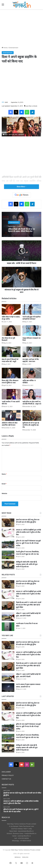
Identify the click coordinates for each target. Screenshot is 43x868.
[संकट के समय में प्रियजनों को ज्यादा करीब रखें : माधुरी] (11, 352)
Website (4, 493)
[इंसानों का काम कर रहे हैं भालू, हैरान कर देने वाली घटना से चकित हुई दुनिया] (8, 523)
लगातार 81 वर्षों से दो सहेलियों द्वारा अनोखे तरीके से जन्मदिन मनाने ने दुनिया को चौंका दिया (28, 532)
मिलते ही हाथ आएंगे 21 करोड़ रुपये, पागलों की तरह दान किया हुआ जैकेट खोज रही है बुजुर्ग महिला (29, 605)
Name (4, 474)
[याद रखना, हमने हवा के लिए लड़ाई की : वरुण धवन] (32, 352)
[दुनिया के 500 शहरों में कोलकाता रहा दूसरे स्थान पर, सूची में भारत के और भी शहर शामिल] (8, 544)
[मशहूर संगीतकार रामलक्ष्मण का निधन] (32, 331)
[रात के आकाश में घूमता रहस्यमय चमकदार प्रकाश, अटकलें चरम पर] (8, 687)
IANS (6, 102)
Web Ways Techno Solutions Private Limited (26, 850)
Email (4, 484)
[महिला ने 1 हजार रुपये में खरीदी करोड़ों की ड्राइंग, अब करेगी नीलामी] (8, 617)
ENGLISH (25, 857)
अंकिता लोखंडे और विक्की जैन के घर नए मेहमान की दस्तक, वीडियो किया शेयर (21, 230)
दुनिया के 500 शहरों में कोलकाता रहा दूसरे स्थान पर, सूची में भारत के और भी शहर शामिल (28, 543)
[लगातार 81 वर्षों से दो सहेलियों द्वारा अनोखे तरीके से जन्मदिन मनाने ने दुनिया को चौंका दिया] (8, 533)
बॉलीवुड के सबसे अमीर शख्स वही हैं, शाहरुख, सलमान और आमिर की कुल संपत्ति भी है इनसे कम (27, 564)
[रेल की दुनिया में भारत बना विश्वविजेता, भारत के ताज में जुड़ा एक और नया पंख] (8, 555)
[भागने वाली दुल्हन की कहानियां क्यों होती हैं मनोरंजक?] (32, 309)
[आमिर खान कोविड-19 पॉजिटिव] (32, 373)
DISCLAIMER (6, 772)
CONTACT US (6, 779)
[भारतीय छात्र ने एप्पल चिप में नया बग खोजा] (8, 627)
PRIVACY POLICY (8, 775)
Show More (21, 187)
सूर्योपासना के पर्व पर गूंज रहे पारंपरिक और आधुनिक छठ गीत (31, 425)
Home (5, 48)
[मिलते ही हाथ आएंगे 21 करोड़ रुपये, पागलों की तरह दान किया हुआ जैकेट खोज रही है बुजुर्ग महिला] (8, 606)
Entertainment (14, 48)
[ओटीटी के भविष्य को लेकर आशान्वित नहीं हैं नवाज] (11, 415)
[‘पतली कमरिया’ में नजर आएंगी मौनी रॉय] (11, 394)
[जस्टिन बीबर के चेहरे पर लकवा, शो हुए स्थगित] (11, 309)
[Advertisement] (22, 28)
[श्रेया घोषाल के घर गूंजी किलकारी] (11, 331)
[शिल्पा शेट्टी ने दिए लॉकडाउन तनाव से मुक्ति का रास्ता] (11, 373)
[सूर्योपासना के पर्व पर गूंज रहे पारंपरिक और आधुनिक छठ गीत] (32, 415)
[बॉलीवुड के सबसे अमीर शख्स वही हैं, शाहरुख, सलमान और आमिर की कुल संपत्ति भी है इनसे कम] (8, 565)
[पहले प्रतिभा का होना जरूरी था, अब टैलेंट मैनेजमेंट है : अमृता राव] (32, 394)
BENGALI (18, 857)
